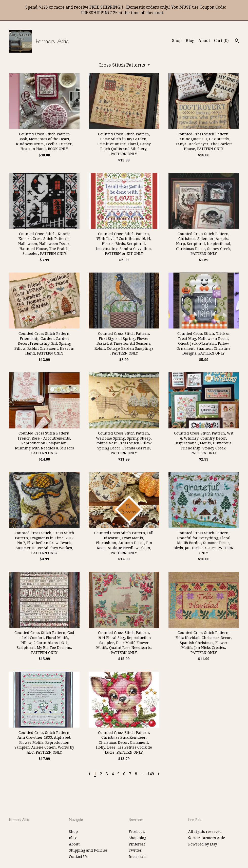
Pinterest (137, 844)
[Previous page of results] (90, 774)
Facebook (137, 832)
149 (151, 774)
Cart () (221, 41)
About (204, 41)
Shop (177, 41)
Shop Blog (137, 838)
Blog (190, 41)
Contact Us (78, 857)
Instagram (138, 857)
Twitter (135, 850)
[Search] (237, 41)
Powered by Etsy (203, 844)
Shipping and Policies (88, 850)
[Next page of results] (159, 774)
